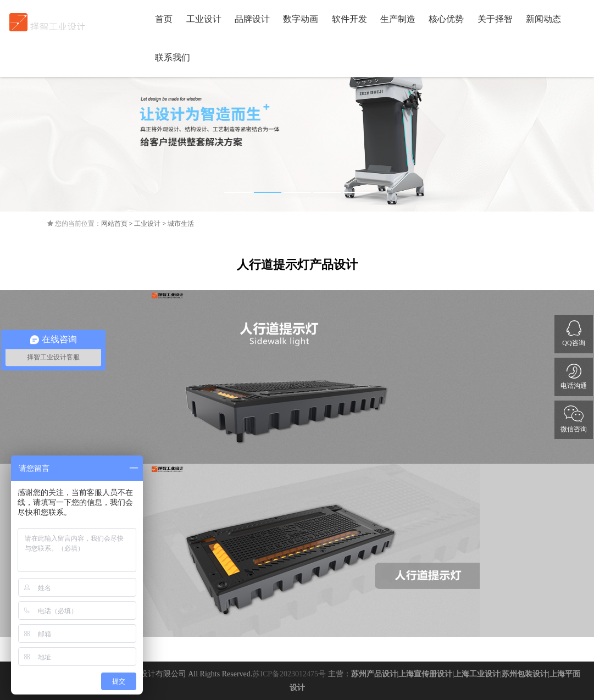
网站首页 (114, 224)
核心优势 (446, 19)
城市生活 (181, 224)
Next (578, 125)
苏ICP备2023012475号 (289, 674)
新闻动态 (543, 19)
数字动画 (301, 19)
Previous (16, 125)
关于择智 (495, 19)
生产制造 (398, 19)
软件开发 (349, 19)
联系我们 (173, 57)
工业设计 (204, 19)
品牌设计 (252, 19)
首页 (164, 19)
